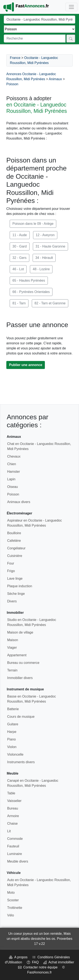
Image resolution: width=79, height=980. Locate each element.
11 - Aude (20, 235)
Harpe (12, 732)
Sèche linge (16, 594)
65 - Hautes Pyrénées (29, 280)
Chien (12, 464)
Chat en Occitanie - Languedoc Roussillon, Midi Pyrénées (39, 446)
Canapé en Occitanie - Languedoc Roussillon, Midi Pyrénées (33, 783)
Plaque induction (20, 586)
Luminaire (15, 854)
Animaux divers (19, 502)
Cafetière (14, 541)
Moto (11, 893)
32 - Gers (19, 258)
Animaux (55, 79)
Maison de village (20, 632)
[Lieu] (39, 20)
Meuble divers (18, 861)
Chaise (12, 824)
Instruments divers (21, 762)
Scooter (13, 900)
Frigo (11, 571)
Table (11, 793)
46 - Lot (18, 269)
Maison (13, 640)
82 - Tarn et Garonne (50, 303)
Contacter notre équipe (38, 967)
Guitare (13, 724)
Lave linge (15, 579)
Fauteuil (13, 846)
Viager (12, 648)
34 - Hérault (44, 258)
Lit (9, 831)
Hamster (13, 472)
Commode (15, 839)
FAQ (33, 962)
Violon (12, 747)
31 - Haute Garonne (50, 246)
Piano (11, 739)
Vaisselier (14, 801)
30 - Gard (20, 246)
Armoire (13, 816)
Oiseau (13, 487)
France (15, 58)
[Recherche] (35, 39)
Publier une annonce (26, 365)
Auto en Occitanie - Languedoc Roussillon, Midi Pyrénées (39, 882)
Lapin (11, 479)
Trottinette (15, 908)
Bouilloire (14, 533)
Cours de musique (21, 717)
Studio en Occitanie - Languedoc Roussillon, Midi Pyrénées (32, 622)
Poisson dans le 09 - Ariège (33, 224)
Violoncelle (15, 754)
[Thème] (39, 29)
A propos (18, 957)
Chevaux (14, 456)
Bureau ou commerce (23, 663)
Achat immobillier (59, 962)
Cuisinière (15, 556)
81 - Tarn (19, 303)
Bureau (13, 808)
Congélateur (16, 548)
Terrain (12, 670)
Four (11, 563)
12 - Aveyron (45, 235)
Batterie (13, 709)
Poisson (12, 84)
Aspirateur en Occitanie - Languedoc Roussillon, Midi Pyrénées (35, 523)
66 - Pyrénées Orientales (31, 292)
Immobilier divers (20, 678)
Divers (12, 601)
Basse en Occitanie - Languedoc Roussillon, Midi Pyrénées (31, 699)
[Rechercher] (71, 39)
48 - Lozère (41, 269)
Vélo (11, 915)
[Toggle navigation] (71, 7)
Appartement (17, 655)
